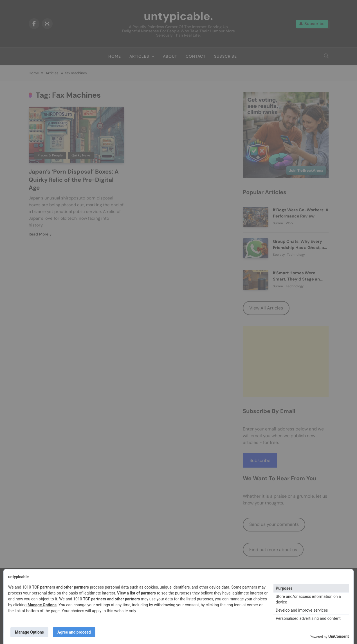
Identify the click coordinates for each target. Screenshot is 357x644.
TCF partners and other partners (60, 587)
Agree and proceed (74, 632)
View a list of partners (136, 593)
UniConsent (339, 636)
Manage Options (42, 605)
